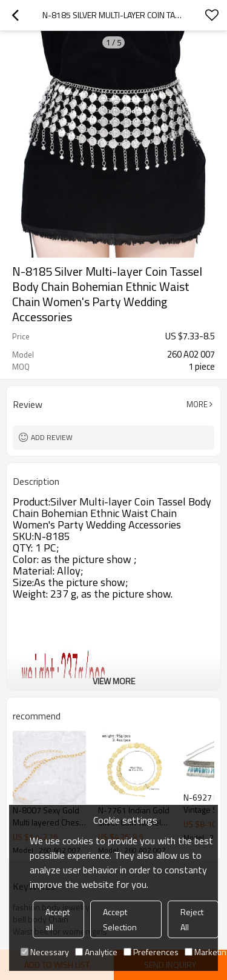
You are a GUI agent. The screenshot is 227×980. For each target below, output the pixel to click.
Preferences (151, 952)
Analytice (96, 952)
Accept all (58, 919)
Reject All (192, 919)
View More (114, 681)
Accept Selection (120, 919)
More (197, 404)
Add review (52, 437)
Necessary (45, 952)
